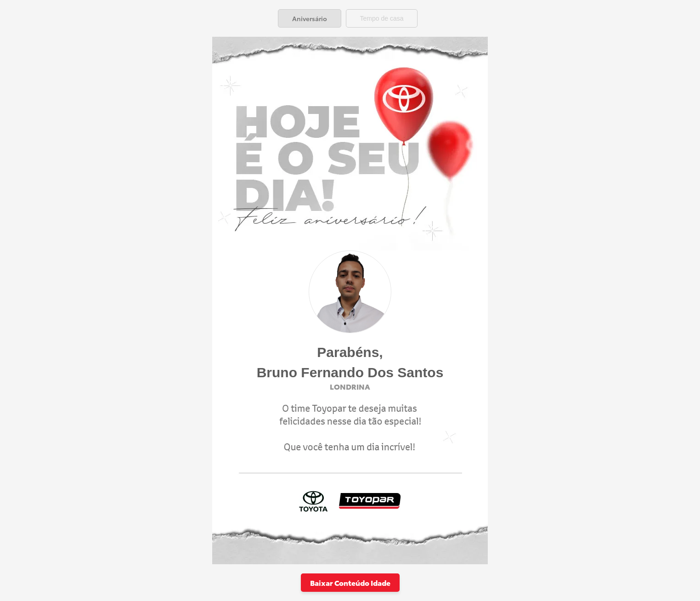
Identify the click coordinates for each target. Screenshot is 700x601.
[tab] (310, 18)
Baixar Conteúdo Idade (350, 582)
